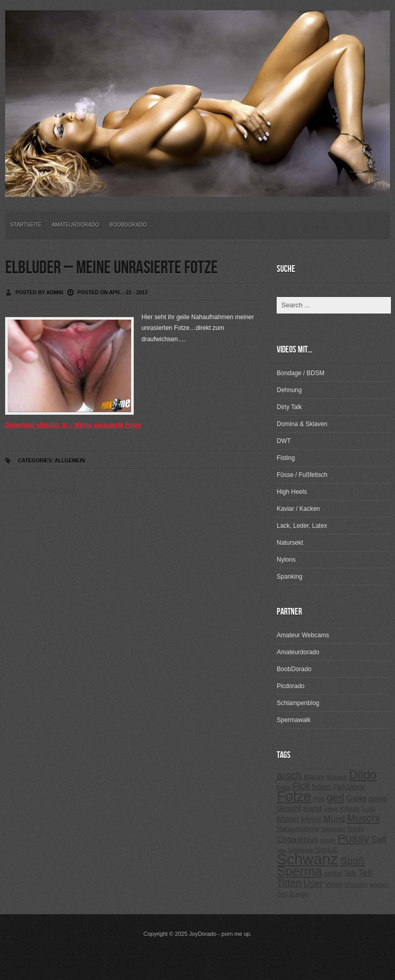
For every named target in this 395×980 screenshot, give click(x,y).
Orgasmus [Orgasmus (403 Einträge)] (297, 839)
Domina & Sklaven (302, 424)
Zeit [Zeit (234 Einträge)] (282, 894)
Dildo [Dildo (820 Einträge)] (363, 775)
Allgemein (70, 461)
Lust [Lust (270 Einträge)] (369, 809)
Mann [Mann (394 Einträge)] (288, 819)
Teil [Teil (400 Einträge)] (365, 873)
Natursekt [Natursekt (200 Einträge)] (333, 829)
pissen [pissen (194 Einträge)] (328, 840)
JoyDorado (203, 934)
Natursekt (290, 543)
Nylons (286, 560)
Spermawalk (294, 720)
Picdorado (291, 686)
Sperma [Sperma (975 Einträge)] (299, 871)
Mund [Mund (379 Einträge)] (334, 819)
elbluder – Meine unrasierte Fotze (111, 268)
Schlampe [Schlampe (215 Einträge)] (301, 850)
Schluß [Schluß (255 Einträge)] (326, 850)
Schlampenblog (298, 703)
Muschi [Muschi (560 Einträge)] (363, 818)
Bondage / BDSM (301, 373)
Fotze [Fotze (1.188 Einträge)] (294, 797)
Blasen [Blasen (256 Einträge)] (314, 777)
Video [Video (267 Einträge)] (334, 884)
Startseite (26, 225)
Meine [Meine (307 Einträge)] (311, 819)
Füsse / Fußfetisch (302, 475)
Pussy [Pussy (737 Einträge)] (353, 838)
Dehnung (289, 390)
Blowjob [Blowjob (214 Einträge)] (336, 777)
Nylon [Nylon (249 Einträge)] (356, 829)
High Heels (292, 492)
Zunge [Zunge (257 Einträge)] (299, 894)
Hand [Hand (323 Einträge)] (312, 808)
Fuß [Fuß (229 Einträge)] (319, 799)
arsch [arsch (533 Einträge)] (289, 775)
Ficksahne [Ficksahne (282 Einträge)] (350, 787)
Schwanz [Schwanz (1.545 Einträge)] (307, 859)
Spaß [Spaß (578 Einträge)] (353, 861)
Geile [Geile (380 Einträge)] (356, 798)
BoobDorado (128, 225)
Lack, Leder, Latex (302, 526)
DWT (284, 441)
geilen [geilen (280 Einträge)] (378, 799)
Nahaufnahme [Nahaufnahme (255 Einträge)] (298, 829)
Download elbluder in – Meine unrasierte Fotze (73, 425)
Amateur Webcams (303, 635)
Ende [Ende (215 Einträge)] (284, 787)
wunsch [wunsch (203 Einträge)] (379, 884)
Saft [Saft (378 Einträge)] (379, 839)
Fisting (286, 458)
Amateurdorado (76, 225)
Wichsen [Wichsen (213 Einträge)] (356, 884)
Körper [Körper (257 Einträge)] (350, 809)
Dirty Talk (289, 407)
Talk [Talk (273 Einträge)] (350, 873)
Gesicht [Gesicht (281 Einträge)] (289, 808)
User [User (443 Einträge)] (313, 883)
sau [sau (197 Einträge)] (281, 850)
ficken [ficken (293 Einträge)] (321, 787)
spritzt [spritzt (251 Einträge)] (333, 873)
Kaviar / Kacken (298, 509)
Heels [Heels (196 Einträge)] (331, 809)
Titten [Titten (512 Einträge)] (289, 883)
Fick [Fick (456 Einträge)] (301, 786)
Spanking (290, 577)
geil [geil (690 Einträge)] (335, 797)
